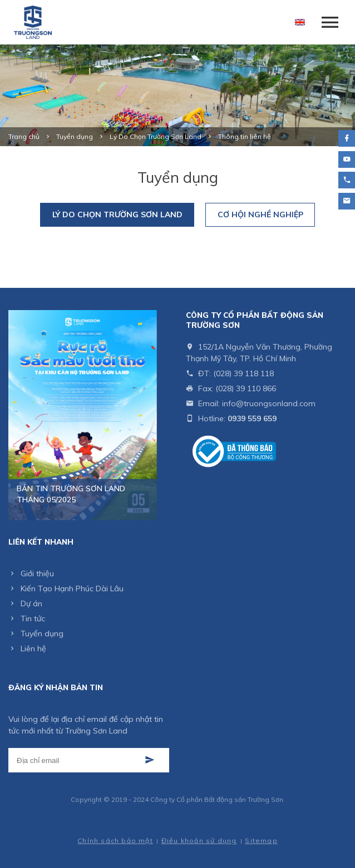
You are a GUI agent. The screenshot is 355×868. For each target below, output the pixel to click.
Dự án (31, 603)
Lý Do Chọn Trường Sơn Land (117, 214)
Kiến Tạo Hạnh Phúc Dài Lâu (72, 588)
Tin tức (33, 618)
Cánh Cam (141, 830)
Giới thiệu (37, 573)
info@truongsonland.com (269, 403)
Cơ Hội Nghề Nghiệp (260, 214)
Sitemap (261, 840)
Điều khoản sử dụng (199, 840)
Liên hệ (33, 648)
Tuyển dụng (42, 633)
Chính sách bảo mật (115, 840)
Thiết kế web (91, 830)
